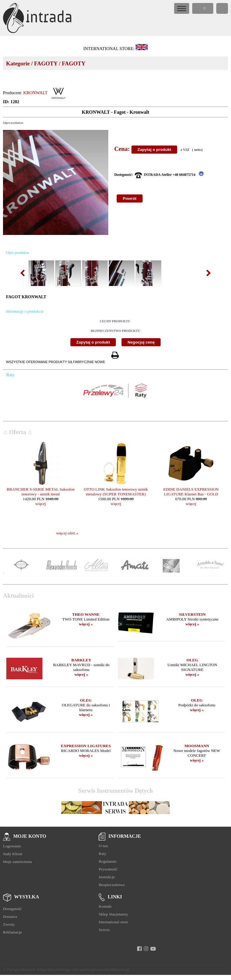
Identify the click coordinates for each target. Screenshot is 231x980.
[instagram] (146, 949)
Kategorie (18, 63)
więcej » (86, 624)
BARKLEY (81, 660)
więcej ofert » (67, 533)
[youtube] (153, 949)
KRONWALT (35, 93)
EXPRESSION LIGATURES (86, 746)
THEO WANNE (86, 614)
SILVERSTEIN (192, 614)
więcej (41, 504)
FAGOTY (46, 63)
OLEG (192, 660)
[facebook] (139, 949)
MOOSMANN (197, 746)
